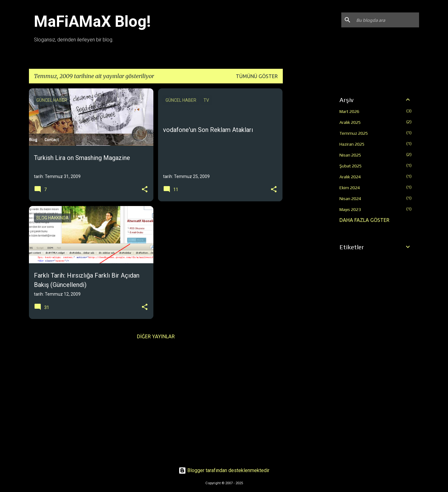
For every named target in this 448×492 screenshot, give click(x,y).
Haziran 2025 (352, 144)
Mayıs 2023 (350, 209)
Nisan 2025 (350, 155)
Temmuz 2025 (354, 133)
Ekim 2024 (350, 188)
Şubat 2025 (351, 166)
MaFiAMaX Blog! (92, 21)
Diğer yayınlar (156, 336)
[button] (145, 190)
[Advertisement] (307, 182)
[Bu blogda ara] (386, 20)
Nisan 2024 (350, 199)
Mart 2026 (349, 111)
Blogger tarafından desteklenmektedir (224, 470)
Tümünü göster (257, 76)
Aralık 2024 (350, 177)
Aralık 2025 (350, 122)
